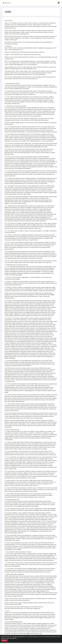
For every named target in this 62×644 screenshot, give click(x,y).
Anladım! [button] (4, 640)
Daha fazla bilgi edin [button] (12, 638)
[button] (59, 3)
